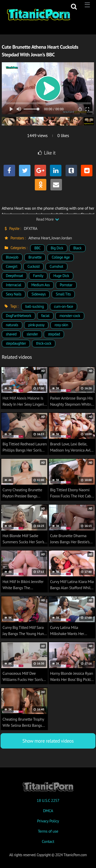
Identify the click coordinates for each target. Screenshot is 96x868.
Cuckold (33, 266)
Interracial (14, 285)
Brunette (35, 257)
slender (32, 334)
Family (38, 276)
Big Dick (57, 248)
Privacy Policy (48, 821)
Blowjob (12, 257)
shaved (11, 334)
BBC (38, 248)
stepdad (54, 334)
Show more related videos (48, 741)
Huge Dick (61, 276)
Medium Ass (40, 285)
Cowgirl (12, 266)
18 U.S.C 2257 (48, 800)
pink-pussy (36, 325)
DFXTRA (30, 228)
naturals (12, 325)
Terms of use (48, 831)
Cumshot (56, 266)
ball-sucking (35, 306)
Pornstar (66, 285)
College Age (61, 257)
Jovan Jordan (62, 238)
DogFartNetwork (19, 316)
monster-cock (70, 316)
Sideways (39, 294)
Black (77, 248)
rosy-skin (61, 325)
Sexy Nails (14, 294)
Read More (47, 219)
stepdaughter (16, 343)
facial (45, 316)
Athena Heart (39, 238)
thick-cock (44, 343)
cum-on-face (64, 306)
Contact (48, 841)
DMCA (48, 811)
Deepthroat (14, 276)
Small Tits (63, 294)
